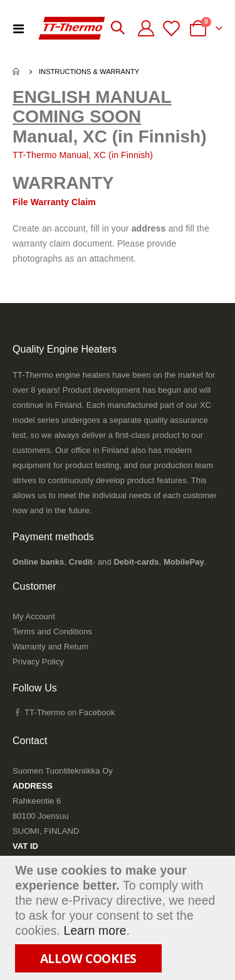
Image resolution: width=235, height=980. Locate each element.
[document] (119, 918)
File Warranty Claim (54, 202)
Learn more (95, 931)
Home (17, 72)
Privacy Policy (38, 662)
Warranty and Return (50, 647)
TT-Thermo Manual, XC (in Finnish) (83, 155)
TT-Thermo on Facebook (64, 712)
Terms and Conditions (52, 631)
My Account (34, 616)
